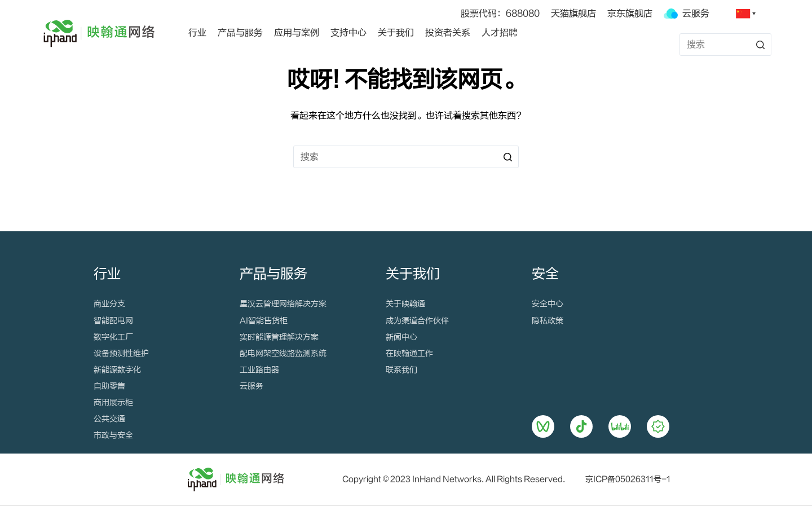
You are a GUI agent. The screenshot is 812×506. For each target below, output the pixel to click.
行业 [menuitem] (197, 33)
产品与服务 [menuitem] (240, 33)
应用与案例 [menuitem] (297, 33)
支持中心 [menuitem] (348, 33)
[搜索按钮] (760, 45)
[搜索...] (725, 45)
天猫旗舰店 (573, 14)
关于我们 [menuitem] (396, 33)
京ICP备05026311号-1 (628, 479)
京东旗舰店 (630, 14)
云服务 (687, 14)
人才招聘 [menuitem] (500, 33)
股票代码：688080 (500, 14)
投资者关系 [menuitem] (448, 33)
